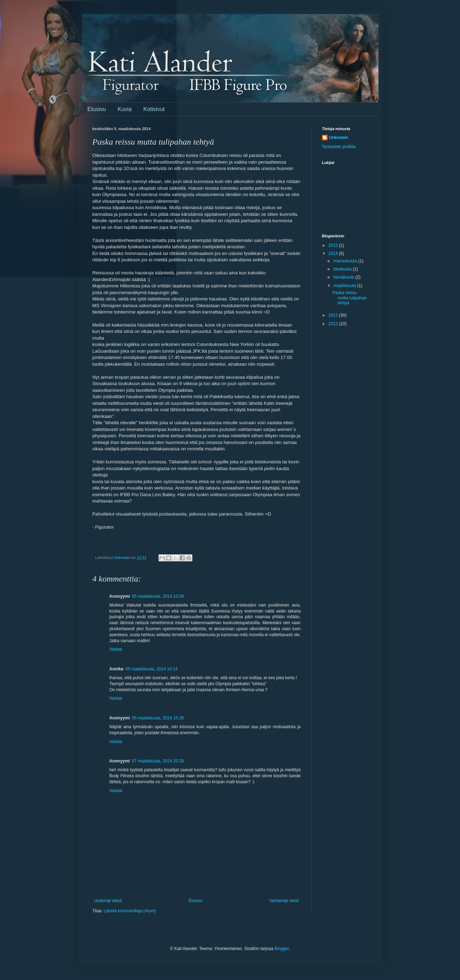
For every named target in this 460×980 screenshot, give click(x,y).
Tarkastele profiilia (339, 147)
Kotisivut (154, 109)
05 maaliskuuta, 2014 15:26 (158, 718)
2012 (334, 324)
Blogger (282, 949)
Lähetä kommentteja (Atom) (130, 911)
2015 (334, 245)
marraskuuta (346, 261)
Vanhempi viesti (284, 901)
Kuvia (125, 109)
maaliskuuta (345, 286)
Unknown (339, 138)
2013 (334, 315)
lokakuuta (343, 269)
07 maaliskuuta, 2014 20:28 (158, 761)
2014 (334, 254)
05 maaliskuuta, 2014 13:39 (158, 596)
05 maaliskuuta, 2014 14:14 (152, 669)
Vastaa (116, 649)
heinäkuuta (344, 277)
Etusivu (97, 109)
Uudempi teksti (108, 901)
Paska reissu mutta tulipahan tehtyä (349, 298)
